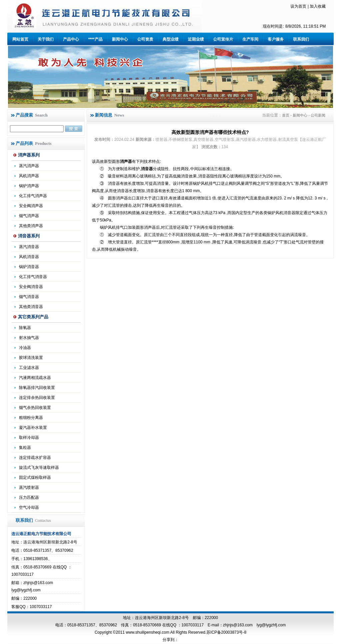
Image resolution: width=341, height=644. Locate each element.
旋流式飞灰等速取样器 (39, 468)
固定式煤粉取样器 (35, 478)
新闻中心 (120, 39)
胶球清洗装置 (31, 358)
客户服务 (276, 39)
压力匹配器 (29, 497)
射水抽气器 (29, 338)
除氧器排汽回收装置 (37, 388)
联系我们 (301, 39)
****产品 (95, 39)
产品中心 (71, 39)
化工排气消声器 (33, 196)
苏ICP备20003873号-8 (226, 632)
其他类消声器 (31, 226)
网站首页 (20, 39)
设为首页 (298, 6)
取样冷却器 (29, 438)
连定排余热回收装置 (37, 398)
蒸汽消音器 (29, 247)
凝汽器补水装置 (33, 428)
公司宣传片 (223, 39)
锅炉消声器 (29, 186)
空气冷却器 (29, 507)
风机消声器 (29, 176)
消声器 (126, 161)
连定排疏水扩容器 (35, 458)
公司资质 (145, 39)
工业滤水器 (29, 368)
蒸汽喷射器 (29, 487)
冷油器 (25, 348)
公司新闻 (318, 115)
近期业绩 (196, 39)
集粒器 (25, 448)
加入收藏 (318, 6)
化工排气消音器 (33, 277)
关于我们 (46, 39)
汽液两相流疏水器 (35, 378)
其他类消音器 (31, 307)
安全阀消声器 (31, 206)
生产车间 (250, 39)
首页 (286, 115)
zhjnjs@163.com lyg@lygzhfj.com (254, 625)
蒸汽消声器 (29, 166)
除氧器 (25, 328)
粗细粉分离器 (31, 418)
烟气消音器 (29, 297)
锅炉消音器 (29, 267)
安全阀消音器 (31, 287)
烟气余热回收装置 (35, 408)
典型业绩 (170, 39)
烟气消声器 (29, 216)
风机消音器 (29, 257)
